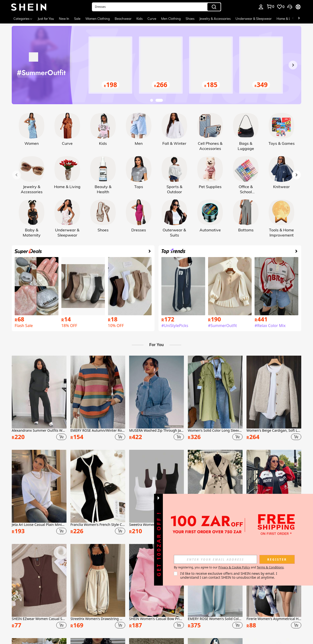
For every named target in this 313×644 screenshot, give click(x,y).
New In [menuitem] (64, 19)
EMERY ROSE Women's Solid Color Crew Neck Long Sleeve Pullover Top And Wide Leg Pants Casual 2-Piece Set (215, 619)
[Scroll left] (293, 19)
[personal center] (261, 7)
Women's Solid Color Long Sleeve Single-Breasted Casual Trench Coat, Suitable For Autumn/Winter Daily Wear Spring (215, 431)
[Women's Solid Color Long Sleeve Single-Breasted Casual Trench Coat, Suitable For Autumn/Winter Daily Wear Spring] (215, 392)
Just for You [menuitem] (46, 19)
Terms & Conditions (270, 567)
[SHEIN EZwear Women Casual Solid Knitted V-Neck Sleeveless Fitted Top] (39, 580)
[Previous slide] (20, 65)
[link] (270, 7)
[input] (215, 559)
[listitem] (39, 399)
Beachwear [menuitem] (123, 19)
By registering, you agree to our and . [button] (229, 567)
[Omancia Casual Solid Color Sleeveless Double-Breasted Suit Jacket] (215, 486)
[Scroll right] (299, 19)
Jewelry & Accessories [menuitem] (215, 19)
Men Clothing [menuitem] (171, 19)
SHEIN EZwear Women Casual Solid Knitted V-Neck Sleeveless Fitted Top (39, 619)
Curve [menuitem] (152, 19)
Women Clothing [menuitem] (98, 19)
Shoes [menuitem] (190, 19)
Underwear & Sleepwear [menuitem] (254, 19)
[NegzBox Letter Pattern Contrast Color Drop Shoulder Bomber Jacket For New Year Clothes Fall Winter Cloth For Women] (274, 486)
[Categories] (23, 19)
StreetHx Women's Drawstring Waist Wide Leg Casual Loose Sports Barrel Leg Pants (98, 619)
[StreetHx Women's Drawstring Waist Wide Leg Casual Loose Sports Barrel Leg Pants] (98, 580)
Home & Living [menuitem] (287, 19)
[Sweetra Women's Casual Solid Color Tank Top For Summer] (156, 486)
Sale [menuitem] (77, 19)
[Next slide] (293, 65)
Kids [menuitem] (140, 19)
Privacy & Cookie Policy (234, 567)
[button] (156, 7)
